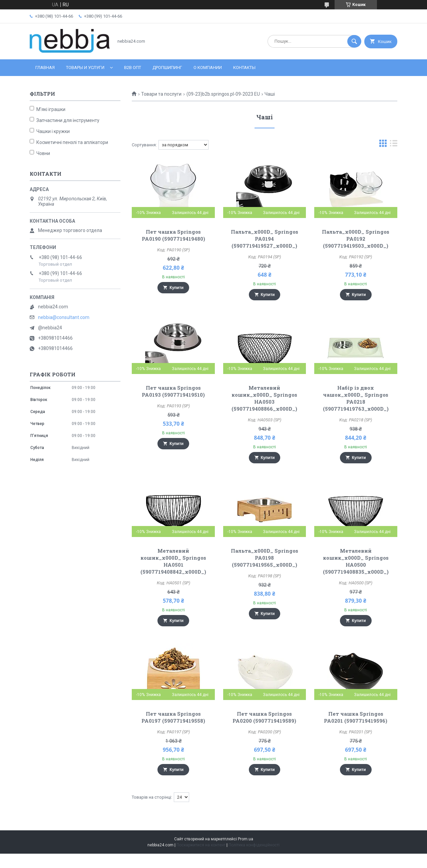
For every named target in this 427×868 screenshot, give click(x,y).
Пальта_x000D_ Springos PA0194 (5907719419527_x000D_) (265, 239)
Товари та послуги (161, 94)
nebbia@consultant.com (64, 317)
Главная (45, 67)
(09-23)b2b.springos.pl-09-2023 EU (223, 94)
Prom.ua (246, 839)
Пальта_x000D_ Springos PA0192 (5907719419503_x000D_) (356, 239)
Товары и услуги (85, 67)
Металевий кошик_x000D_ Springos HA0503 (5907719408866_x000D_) (264, 398)
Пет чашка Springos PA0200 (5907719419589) (264, 717)
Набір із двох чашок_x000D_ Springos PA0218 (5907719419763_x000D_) (356, 398)
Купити (176, 288)
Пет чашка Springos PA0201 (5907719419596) (356, 717)
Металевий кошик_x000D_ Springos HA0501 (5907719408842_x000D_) (173, 561)
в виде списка (394, 145)
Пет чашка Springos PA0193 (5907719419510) (173, 391)
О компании (208, 67)
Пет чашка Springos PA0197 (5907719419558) (173, 717)
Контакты (244, 67)
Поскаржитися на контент (201, 845)
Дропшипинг (167, 67)
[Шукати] (354, 41)
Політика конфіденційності (254, 845)
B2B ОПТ (133, 67)
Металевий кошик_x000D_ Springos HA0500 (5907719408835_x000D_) (356, 561)
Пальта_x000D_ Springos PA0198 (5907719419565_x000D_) (265, 558)
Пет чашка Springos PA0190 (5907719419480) (173, 235)
